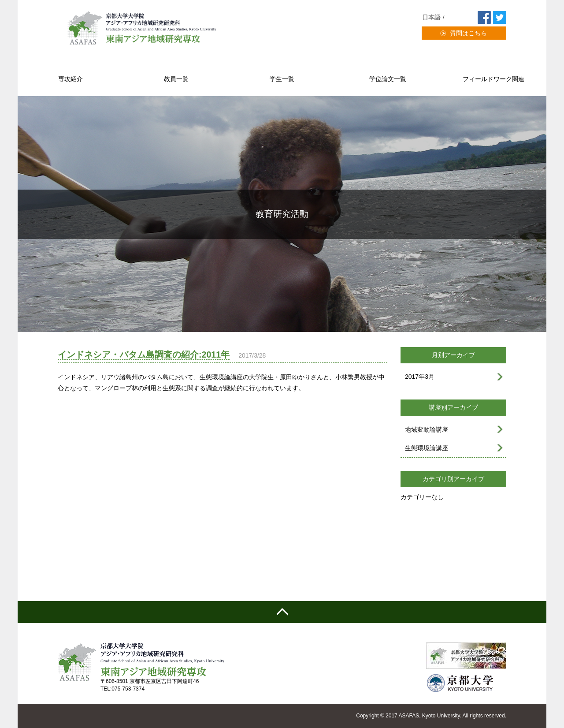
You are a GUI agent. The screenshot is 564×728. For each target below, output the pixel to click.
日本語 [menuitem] (431, 17)
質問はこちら (468, 33)
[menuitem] (434, 17)
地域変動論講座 (427, 429)
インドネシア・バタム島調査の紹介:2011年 (144, 355)
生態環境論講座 (427, 448)
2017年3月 (420, 377)
